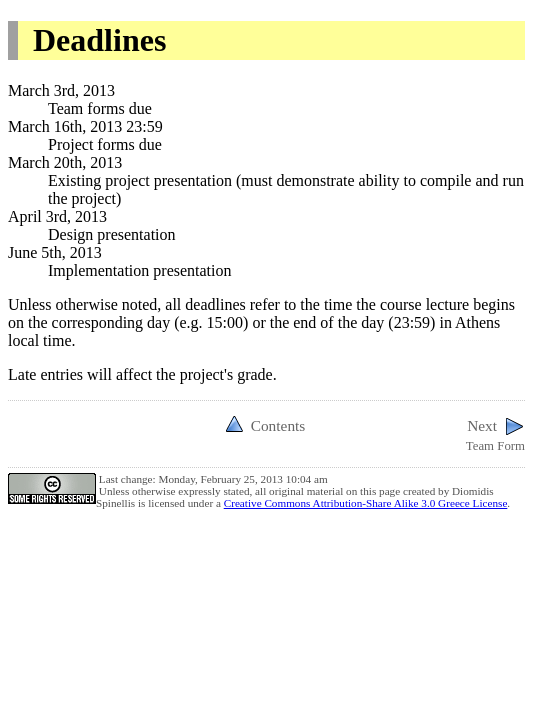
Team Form (495, 433)
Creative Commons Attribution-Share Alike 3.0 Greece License (366, 503)
